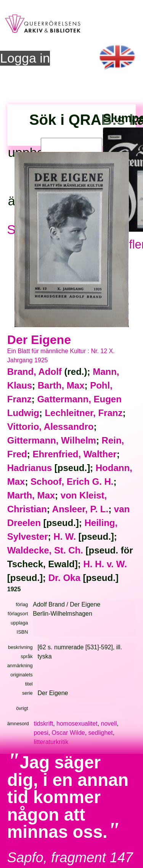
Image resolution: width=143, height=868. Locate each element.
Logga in (25, 58)
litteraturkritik (51, 742)
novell (109, 724)
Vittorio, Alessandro (51, 427)
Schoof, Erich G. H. (72, 482)
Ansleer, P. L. (80, 509)
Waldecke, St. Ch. (45, 550)
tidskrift (43, 724)
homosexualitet (77, 724)
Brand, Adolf (35, 372)
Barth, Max (61, 385)
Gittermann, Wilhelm (52, 440)
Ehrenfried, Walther (74, 454)
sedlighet (101, 733)
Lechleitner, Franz (84, 413)
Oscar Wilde (68, 733)
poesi (41, 733)
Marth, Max (31, 495)
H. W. (65, 536)
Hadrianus (30, 468)
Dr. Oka (64, 578)
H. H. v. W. (105, 564)
